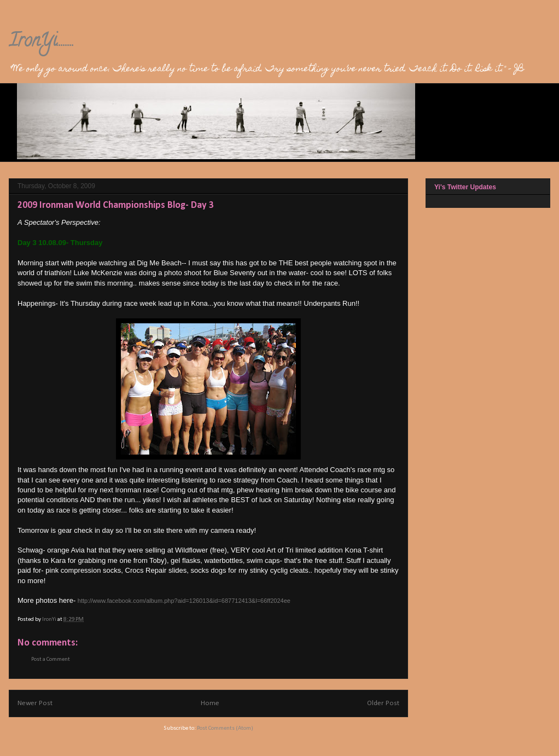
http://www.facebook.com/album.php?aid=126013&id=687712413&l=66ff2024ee (184, 601)
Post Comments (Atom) (225, 728)
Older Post (383, 703)
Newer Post (35, 703)
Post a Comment (51, 659)
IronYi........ (42, 42)
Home (210, 703)
